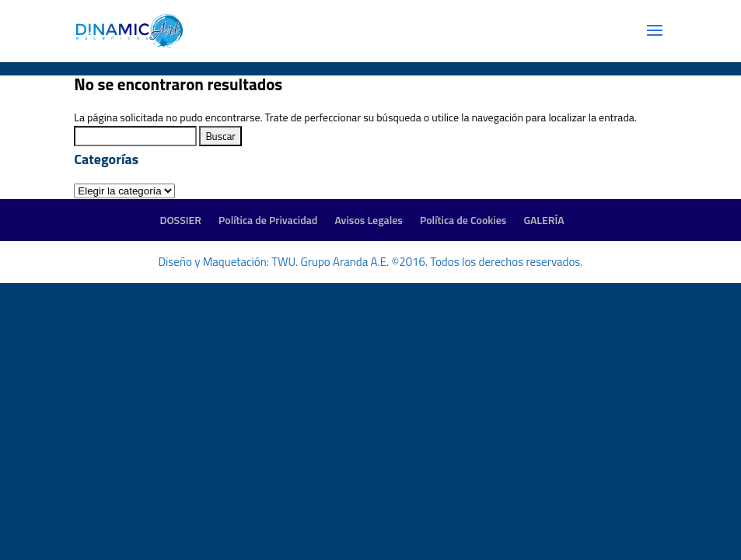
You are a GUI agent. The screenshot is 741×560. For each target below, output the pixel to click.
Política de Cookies (463, 220)
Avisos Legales (368, 220)
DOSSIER (180, 220)
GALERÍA (544, 220)
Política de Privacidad (268, 220)
